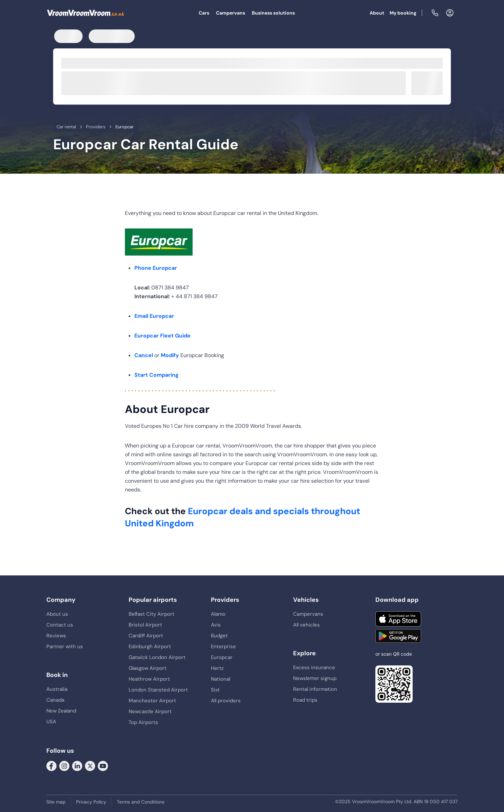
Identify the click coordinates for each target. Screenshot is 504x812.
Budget (219, 636)
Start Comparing (157, 375)
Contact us (60, 625)
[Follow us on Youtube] (103, 765)
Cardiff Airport (146, 636)
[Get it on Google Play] (398, 636)
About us (57, 614)
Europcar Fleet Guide (162, 336)
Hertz (217, 668)
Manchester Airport (152, 701)
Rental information (315, 689)
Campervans (231, 13)
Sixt (215, 690)
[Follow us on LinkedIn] (77, 765)
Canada (55, 700)
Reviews (56, 636)
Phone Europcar (156, 268)
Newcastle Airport (150, 711)
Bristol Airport (145, 625)
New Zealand (61, 711)
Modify (170, 355)
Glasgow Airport (148, 668)
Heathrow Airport (149, 679)
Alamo (218, 614)
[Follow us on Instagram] (64, 765)
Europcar (222, 657)
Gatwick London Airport (157, 657)
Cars (204, 13)
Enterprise (223, 646)
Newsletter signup (315, 678)
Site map (56, 802)
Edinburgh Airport (150, 646)
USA (51, 722)
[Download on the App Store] (398, 619)
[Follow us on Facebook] (51, 765)
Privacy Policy (91, 802)
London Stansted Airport (158, 690)
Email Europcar (154, 316)
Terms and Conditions (141, 802)
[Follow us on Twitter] (90, 765)
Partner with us (65, 646)
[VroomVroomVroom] (86, 13)
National (221, 679)
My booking (403, 13)
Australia (57, 689)
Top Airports (143, 722)
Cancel (144, 355)
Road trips (305, 700)
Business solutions (273, 13)
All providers (226, 701)
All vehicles (306, 625)
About (377, 13)
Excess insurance (314, 667)
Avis (216, 625)
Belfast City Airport (151, 614)
